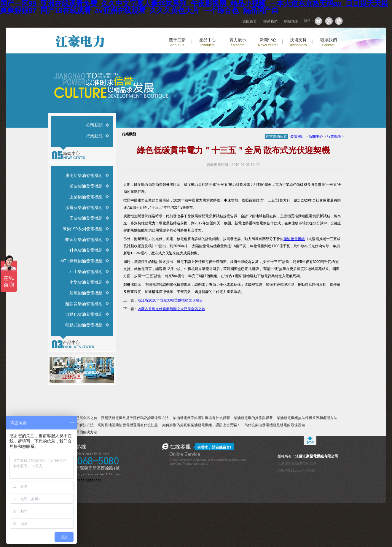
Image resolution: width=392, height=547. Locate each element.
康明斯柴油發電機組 (84, 175)
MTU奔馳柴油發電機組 (82, 261)
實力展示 (238, 42)
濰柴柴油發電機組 (86, 186)
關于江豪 (177, 42)
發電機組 (297, 137)
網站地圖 (291, 21)
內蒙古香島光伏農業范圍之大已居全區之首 (171, 309)
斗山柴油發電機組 (86, 272)
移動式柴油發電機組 (84, 325)
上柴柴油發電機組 (86, 197)
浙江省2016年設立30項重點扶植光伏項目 (170, 300)
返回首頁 (250, 21)
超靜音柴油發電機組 (84, 304)
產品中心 (208, 42)
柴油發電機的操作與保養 (253, 418)
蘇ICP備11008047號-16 (296, 470)
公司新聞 (94, 125)
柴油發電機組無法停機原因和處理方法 (307, 418)
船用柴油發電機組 (86, 293)
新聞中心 (268, 42)
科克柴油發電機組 (86, 250)
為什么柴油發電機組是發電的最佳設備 (275, 425)
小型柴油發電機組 (86, 282)
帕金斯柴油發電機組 (84, 240)
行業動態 (94, 136)
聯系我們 (270, 21)
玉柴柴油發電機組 (86, 218)
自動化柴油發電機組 (84, 314)
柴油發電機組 (294, 239)
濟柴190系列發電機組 (83, 229)
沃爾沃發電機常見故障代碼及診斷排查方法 (135, 418)
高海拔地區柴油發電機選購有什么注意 (128, 425)
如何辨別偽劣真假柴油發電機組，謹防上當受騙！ (201, 425)
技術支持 (298, 42)
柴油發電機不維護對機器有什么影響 (201, 418)
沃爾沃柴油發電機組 (84, 207)
